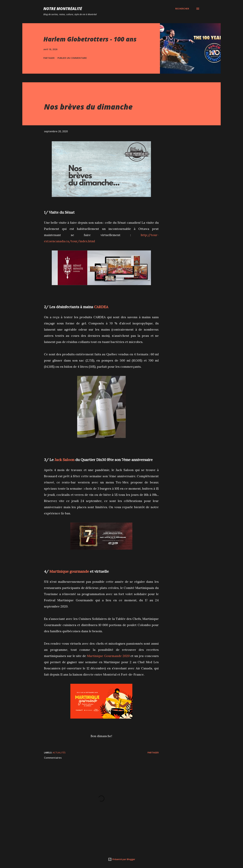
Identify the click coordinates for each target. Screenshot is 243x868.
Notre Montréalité (63, 9)
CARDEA (101, 307)
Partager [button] (49, 58)
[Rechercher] (182, 9)
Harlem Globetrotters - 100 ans (90, 39)
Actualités (59, 753)
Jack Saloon (64, 460)
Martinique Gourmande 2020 (108, 656)
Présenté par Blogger (122, 859)
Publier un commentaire (72, 58)
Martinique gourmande (69, 571)
